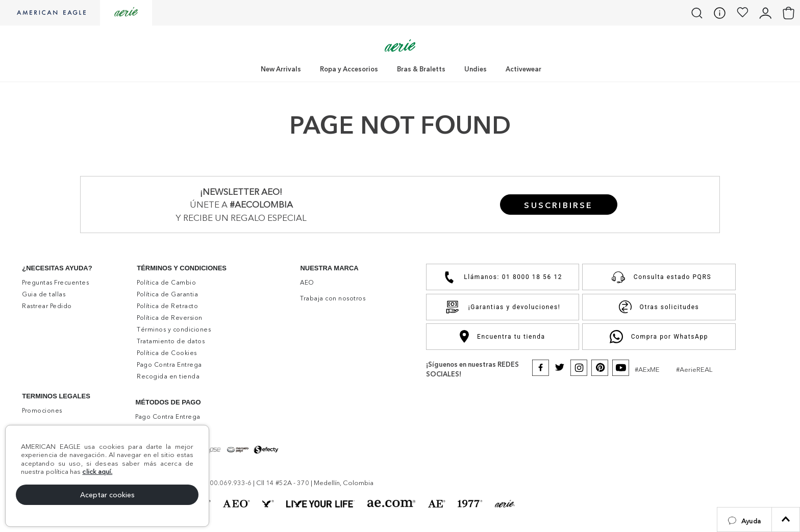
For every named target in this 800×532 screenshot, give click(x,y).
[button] (744, 520)
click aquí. (97, 471)
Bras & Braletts (421, 69)
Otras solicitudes (659, 307)
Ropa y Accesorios (349, 69)
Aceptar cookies (107, 495)
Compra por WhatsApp (659, 337)
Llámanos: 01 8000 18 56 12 (503, 277)
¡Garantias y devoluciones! (503, 307)
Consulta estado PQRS (659, 277)
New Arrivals (281, 69)
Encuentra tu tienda (502, 336)
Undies (476, 69)
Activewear (523, 69)
